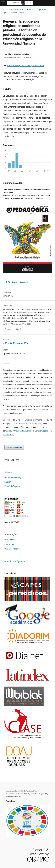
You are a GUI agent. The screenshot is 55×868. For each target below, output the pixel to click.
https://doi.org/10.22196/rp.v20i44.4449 (26, 66)
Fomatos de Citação (13, 329)
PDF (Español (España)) (17, 282)
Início (5, 10)
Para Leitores (10, 540)
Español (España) (12, 486)
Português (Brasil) (13, 478)
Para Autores (10, 544)
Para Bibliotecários (12, 549)
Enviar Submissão (14, 447)
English (8, 482)
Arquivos (15, 10)
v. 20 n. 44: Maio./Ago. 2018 (34, 10)
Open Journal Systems (15, 561)
